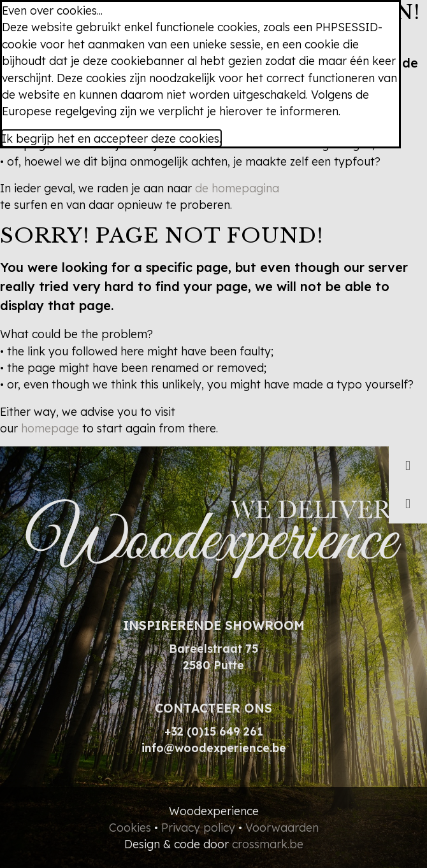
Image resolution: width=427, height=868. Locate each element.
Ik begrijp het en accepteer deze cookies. (112, 138)
